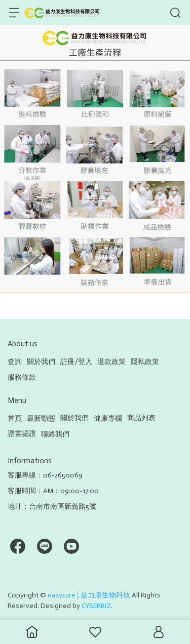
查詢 (15, 362)
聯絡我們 (55, 434)
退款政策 (111, 362)
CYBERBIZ (96, 606)
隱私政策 (145, 362)
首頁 (15, 418)
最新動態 (41, 418)
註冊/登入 (76, 362)
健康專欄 (108, 418)
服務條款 (22, 377)
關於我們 (41, 362)
